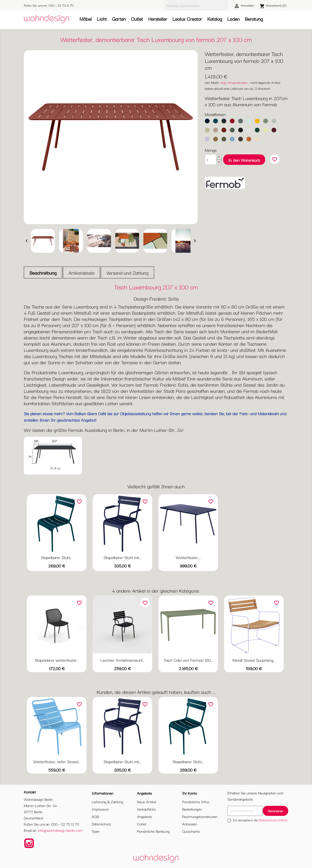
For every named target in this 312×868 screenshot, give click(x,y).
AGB (95, 816)
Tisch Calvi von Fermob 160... (188, 660)
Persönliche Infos (196, 802)
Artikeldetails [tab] (81, 273)
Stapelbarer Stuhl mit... (122, 557)
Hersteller (158, 19)
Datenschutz (101, 824)
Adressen (190, 824)
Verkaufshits (146, 809)
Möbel (86, 19)
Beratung (254, 19)
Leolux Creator (187, 19)
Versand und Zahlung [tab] (127, 273)
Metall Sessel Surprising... (254, 660)
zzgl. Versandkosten (234, 82)
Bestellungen (192, 809)
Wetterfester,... (188, 557)
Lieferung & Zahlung (107, 802)
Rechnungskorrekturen (200, 816)
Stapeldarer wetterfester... (57, 660)
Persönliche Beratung (153, 831)
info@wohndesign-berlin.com (60, 830)
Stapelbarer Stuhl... (57, 557)
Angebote (144, 816)
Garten (119, 19)
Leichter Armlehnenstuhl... (123, 660)
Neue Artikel (147, 802)
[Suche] (196, 5)
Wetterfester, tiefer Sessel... (57, 761)
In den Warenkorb (244, 160)
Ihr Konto (190, 793)
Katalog (215, 19)
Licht (102, 19)
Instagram (29, 843)
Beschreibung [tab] (43, 273)
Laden (233, 19)
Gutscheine (191, 831)
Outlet (137, 19)
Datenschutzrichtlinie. (274, 820)
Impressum (100, 809)
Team (96, 831)
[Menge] (211, 160)
